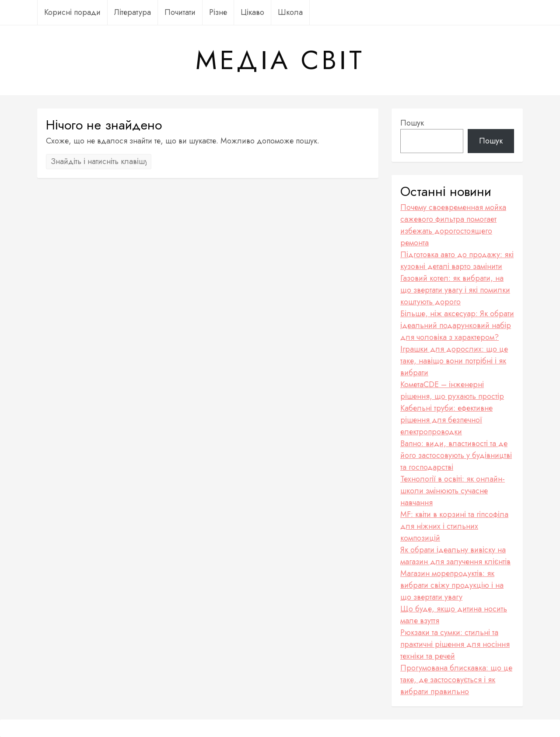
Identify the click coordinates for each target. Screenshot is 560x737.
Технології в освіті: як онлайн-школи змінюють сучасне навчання (453, 491)
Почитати (180, 12)
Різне (218, 12)
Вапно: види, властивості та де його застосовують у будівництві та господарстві (456, 455)
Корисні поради (72, 12)
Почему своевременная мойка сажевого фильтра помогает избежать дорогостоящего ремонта (453, 225)
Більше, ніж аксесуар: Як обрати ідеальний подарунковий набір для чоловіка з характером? (457, 325)
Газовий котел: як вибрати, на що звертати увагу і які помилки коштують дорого (455, 290)
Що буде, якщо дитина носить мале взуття (454, 615)
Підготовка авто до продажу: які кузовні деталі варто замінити (457, 260)
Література (133, 12)
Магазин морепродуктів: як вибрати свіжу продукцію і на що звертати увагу (452, 585)
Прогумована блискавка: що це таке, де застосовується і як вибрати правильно (456, 680)
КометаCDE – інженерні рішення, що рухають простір (452, 390)
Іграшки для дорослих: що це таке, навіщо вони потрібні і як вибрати (454, 361)
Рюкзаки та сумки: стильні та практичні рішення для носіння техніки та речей (455, 644)
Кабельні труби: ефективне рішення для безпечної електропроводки (446, 420)
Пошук (412, 123)
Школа (290, 12)
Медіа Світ (280, 60)
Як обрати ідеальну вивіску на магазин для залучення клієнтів (455, 556)
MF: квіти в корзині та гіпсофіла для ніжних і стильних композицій (454, 526)
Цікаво (252, 12)
